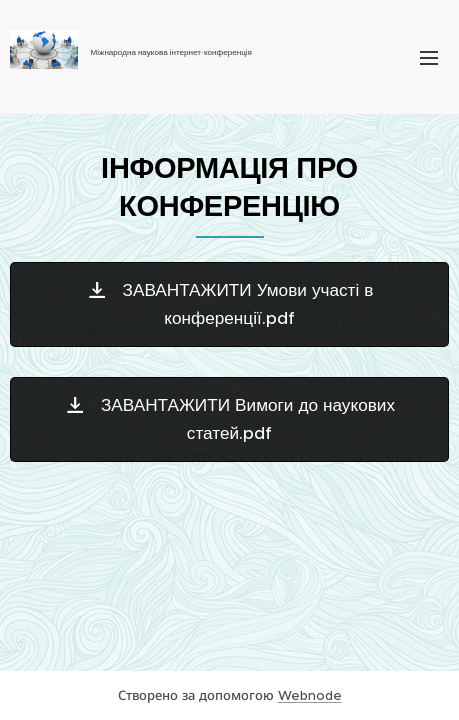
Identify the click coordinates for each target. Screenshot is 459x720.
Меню (429, 58)
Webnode (310, 695)
